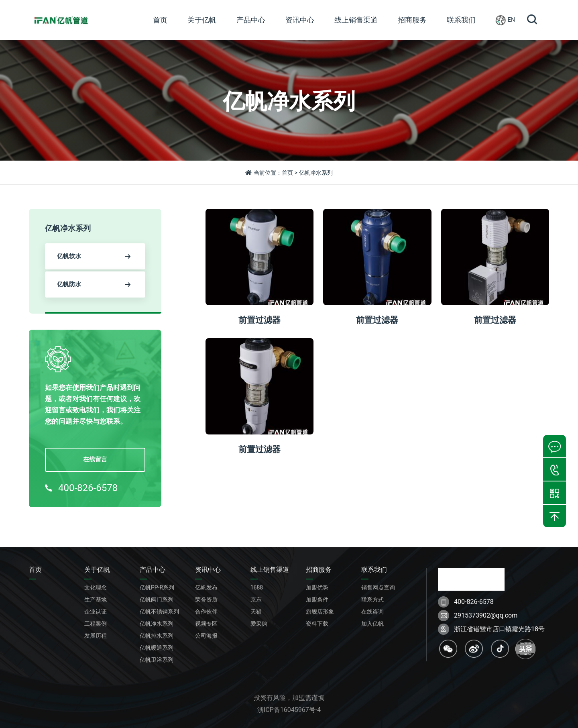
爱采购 (259, 624)
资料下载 (317, 624)
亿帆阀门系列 (157, 600)
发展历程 (96, 636)
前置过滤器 (259, 320)
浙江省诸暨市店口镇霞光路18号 (499, 629)
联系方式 (372, 600)
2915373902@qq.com (486, 615)
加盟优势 (317, 587)
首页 (287, 173)
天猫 (256, 612)
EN (505, 20)
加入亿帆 (372, 624)
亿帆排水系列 (157, 636)
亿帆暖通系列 (157, 648)
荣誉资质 (206, 600)
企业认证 (96, 612)
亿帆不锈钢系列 (159, 612)
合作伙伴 (206, 612)
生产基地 (96, 600)
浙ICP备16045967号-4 (289, 710)
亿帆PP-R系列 (157, 587)
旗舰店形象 (320, 612)
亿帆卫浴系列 (157, 660)
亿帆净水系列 (157, 624)
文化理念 (96, 587)
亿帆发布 (206, 587)
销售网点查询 (378, 587)
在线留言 (95, 459)
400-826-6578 (81, 488)
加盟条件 (317, 600)
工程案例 (96, 624)
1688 (257, 587)
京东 (256, 600)
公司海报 (206, 636)
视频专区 (206, 624)
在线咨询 (372, 612)
